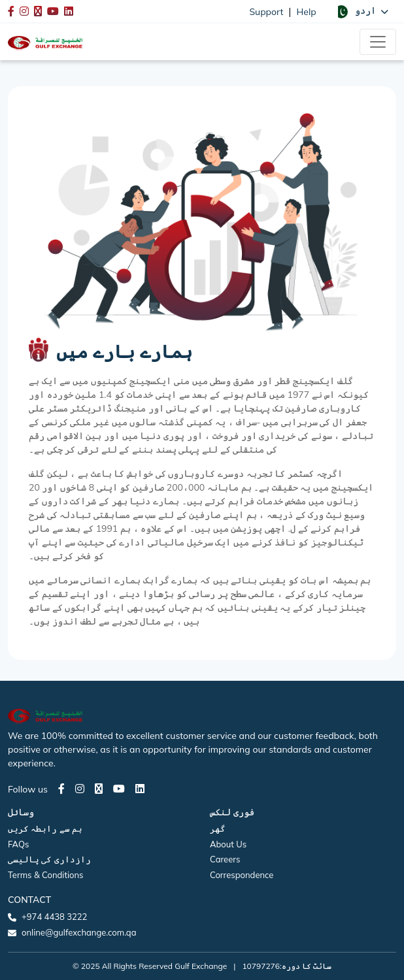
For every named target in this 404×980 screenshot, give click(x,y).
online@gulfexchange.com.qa (79, 932)
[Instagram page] (80, 789)
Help (307, 12)
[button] (362, 11)
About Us (228, 844)
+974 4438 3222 (54, 917)
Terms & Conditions (46, 875)
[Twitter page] (99, 789)
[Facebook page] (61, 789)
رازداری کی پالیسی (49, 859)
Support (266, 12)
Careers (225, 859)
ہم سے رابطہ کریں (45, 828)
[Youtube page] (119, 789)
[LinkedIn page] (140, 789)
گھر (218, 828)
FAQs (18, 844)
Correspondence (242, 875)
